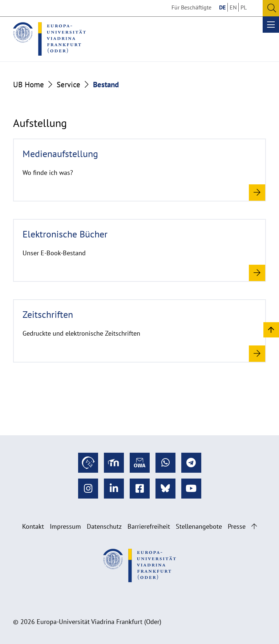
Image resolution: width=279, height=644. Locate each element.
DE (222, 7)
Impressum (65, 526)
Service (68, 84)
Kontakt (33, 526)
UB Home (29, 84)
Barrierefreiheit (149, 526)
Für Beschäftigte (191, 7)
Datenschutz (104, 526)
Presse (237, 526)
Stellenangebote (199, 526)
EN (233, 7)
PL (244, 7)
